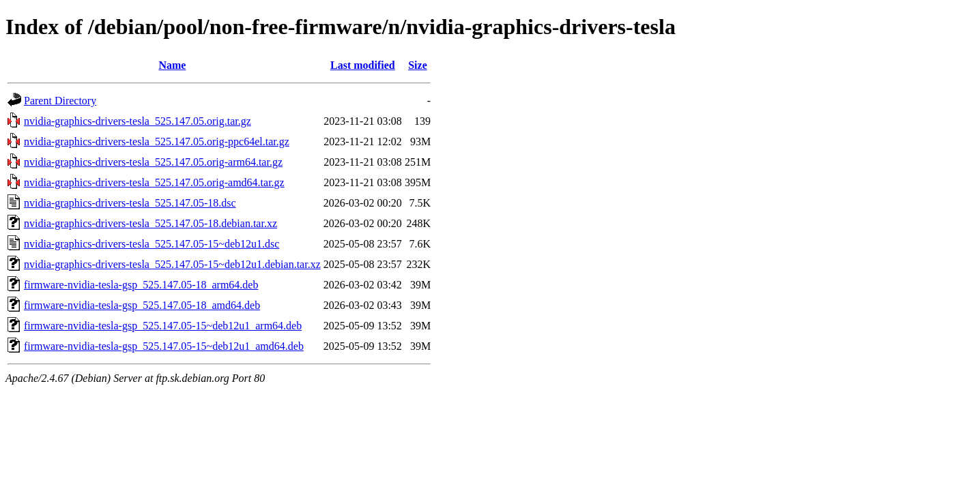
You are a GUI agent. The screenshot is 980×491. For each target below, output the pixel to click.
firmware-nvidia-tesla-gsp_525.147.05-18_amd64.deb (142, 305)
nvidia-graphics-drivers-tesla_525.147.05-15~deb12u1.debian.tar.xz (172, 264)
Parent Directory (60, 101)
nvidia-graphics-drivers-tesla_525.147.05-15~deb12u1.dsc (152, 244)
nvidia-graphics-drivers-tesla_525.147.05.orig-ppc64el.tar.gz (157, 142)
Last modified (363, 65)
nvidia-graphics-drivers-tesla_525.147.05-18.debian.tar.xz (150, 223)
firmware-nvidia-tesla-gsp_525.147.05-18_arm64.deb (141, 285)
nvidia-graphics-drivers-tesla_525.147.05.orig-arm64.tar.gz (153, 162)
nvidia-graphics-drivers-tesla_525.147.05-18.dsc (130, 203)
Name (172, 65)
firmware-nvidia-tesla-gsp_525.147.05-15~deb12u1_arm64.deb (163, 326)
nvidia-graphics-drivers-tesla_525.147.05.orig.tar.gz (138, 121)
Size (418, 65)
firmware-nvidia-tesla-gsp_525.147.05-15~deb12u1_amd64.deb (164, 346)
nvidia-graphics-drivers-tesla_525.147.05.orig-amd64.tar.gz (154, 182)
